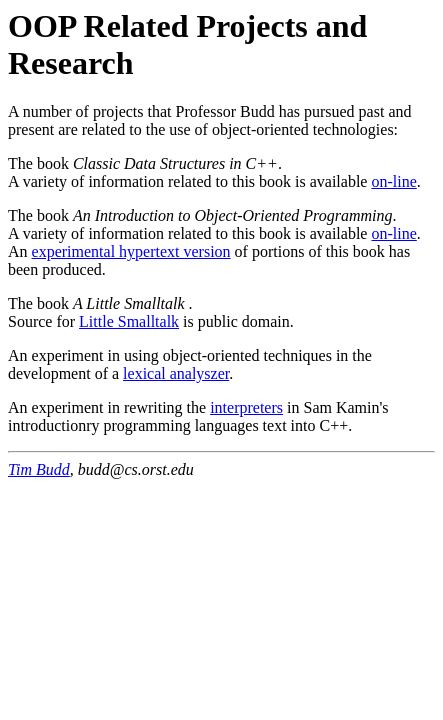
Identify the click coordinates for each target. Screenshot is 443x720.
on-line (393, 181)
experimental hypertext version (131, 251)
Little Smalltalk (129, 321)
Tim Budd (39, 469)
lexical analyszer (176, 373)
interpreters (246, 407)
